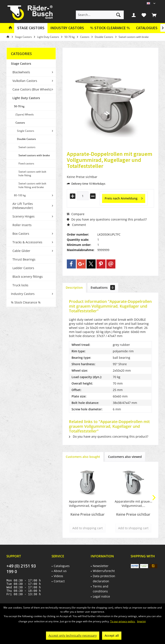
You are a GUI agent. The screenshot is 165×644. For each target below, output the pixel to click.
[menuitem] (154, 15)
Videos (58, 576)
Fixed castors (26, 163)
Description (74, 287)
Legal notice (101, 596)
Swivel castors (27, 147)
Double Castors (26, 139)
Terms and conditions (101, 589)
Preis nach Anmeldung (124, 198)
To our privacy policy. (123, 621)
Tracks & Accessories (27, 242)
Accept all (112, 636)
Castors (20, 123)
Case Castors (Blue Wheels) (32, 89)
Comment (76, 225)
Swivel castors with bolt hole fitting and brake (32, 185)
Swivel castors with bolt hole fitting (32, 173)
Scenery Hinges (24, 216)
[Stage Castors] (31, 28)
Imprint (141, 621)
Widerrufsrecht (104, 571)
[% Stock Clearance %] (110, 28)
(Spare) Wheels (25, 114)
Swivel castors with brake (34, 155)
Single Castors (26, 131)
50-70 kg (19, 106)
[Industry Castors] (67, 28)
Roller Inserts (22, 225)
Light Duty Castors (26, 98)
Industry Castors (23, 294)
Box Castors (21, 234)
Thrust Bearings (24, 259)
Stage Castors (21, 64)
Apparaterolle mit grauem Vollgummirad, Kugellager (88, 504)
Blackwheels (21, 72)
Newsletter (101, 566)
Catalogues (147, 28)
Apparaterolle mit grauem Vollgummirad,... (133, 504)
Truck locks (20, 285)
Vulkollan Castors (25, 81)
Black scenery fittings (28, 277)
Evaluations (103, 287)
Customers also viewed (125, 457)
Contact (59, 581)
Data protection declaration (104, 579)
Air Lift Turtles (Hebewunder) (23, 206)
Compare (76, 214)
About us (60, 571)
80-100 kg (20, 195)
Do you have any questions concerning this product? (107, 219)
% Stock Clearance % (26, 302)
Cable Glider (21, 251)
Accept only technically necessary (73, 636)
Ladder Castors (23, 268)
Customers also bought (83, 457)
